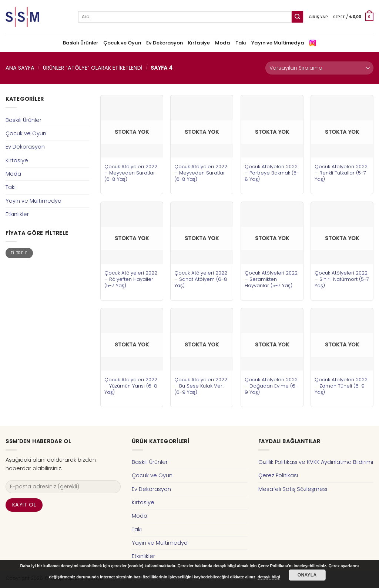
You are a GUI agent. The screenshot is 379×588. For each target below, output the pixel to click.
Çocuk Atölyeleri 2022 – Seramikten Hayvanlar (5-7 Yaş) (271, 279)
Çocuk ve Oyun (122, 43)
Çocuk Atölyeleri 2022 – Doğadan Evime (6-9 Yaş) (271, 386)
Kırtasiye (199, 43)
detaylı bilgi (269, 577)
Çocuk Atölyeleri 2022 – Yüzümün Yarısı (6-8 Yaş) (131, 386)
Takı (241, 43)
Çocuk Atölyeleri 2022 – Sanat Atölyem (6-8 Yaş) (201, 279)
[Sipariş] (319, 68)
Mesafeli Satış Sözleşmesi (293, 489)
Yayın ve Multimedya (278, 43)
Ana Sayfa (20, 68)
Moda (223, 43)
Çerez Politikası (278, 475)
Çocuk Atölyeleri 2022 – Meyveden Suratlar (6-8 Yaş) (131, 173)
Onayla (307, 575)
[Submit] (297, 17)
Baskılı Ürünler (81, 43)
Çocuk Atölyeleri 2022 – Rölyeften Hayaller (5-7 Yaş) (131, 279)
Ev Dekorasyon (165, 43)
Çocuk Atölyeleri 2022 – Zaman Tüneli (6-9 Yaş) (341, 386)
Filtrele (19, 253)
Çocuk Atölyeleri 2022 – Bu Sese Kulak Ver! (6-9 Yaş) (201, 386)
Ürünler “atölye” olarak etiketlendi (93, 68)
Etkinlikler (17, 214)
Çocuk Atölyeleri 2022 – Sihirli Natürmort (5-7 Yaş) (342, 279)
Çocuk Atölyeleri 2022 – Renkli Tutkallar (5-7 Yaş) (341, 173)
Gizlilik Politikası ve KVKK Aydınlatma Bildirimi (316, 462)
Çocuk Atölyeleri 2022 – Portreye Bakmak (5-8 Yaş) (272, 173)
